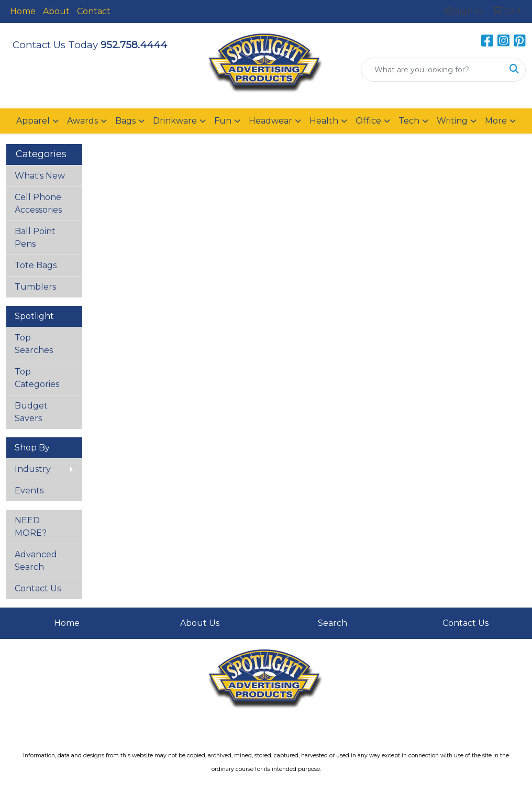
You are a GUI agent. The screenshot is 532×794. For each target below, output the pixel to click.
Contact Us (38, 588)
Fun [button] (223, 121)
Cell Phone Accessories (38, 203)
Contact (94, 11)
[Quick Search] (432, 70)
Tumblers (35, 287)
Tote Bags (36, 265)
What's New (40, 176)
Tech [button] (409, 121)
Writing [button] (452, 121)
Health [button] (324, 121)
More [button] (496, 121)
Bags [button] (125, 121)
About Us (200, 623)
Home (23, 11)
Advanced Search (36, 561)
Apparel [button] (33, 121)
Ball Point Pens (35, 238)
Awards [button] (82, 121)
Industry (33, 469)
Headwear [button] (270, 121)
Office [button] (368, 121)
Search (332, 623)
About (56, 11)
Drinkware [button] (175, 121)
